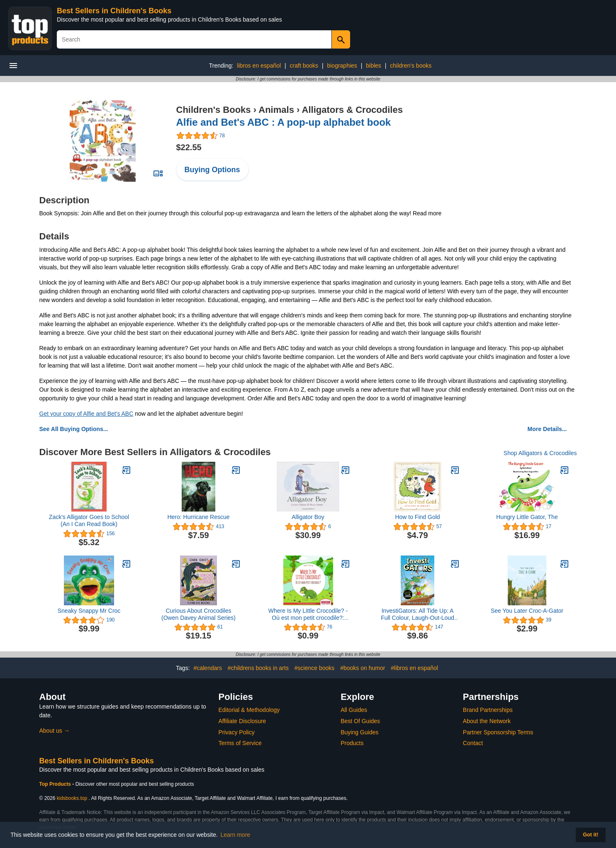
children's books (411, 66)
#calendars (208, 668)
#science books (315, 668)
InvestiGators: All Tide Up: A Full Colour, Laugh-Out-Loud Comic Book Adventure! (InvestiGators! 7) (418, 614)
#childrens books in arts (258, 668)
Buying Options (212, 170)
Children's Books (214, 110)
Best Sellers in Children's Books (114, 11)
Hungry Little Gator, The (527, 517)
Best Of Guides (360, 721)
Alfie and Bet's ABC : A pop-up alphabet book (284, 122)
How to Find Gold (417, 517)
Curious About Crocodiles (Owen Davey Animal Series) (198, 614)
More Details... (547, 429)
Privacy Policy (237, 732)
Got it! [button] (590, 835)
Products (352, 743)
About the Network (487, 721)
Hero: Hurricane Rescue (198, 517)
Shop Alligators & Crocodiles (540, 453)
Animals (276, 110)
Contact (473, 743)
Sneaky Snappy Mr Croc (89, 611)
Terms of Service (240, 743)
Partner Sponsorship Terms (498, 732)
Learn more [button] (236, 835)
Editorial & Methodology (249, 710)
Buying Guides (359, 732)
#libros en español (414, 668)
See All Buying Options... (74, 429)
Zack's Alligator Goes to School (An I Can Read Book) (89, 520)
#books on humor (363, 668)
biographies (342, 66)
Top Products (56, 784)
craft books (304, 66)
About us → (55, 731)
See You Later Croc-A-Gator (527, 611)
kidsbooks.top (72, 798)
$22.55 (189, 147)
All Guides (354, 710)
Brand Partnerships (488, 710)
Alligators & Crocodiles (352, 110)
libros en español (259, 66)
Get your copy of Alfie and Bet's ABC (86, 414)
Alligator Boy (308, 517)
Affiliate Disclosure (242, 721)
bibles (374, 66)
